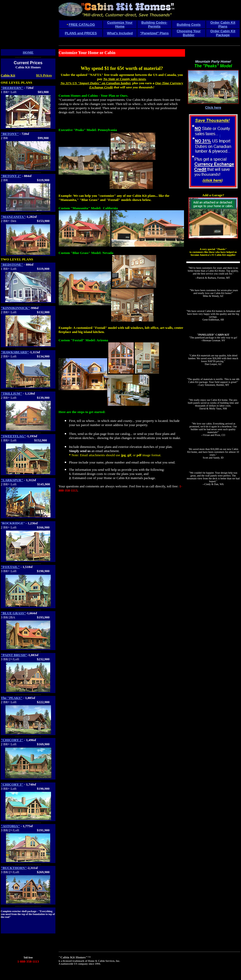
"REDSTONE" (12, 264)
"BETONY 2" (11, 176)
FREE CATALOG (82, 25)
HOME (28, 52)
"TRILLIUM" (11, 393)
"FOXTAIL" (10, 567)
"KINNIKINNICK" (15, 308)
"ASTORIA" (10, 826)
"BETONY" (10, 134)
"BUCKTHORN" (14, 868)
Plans (164, 33)
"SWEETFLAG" (13, 436)
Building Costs (189, 25)
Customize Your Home (120, 24)
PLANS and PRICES (81, 33)
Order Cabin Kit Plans (223, 24)
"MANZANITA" (13, 217)
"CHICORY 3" (12, 784)
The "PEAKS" (12, 698)
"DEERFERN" (12, 88)
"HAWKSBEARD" (15, 352)
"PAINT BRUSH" (14, 655)
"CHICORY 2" (12, 740)
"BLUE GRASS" (13, 613)
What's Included (120, 33)
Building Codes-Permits (154, 24)
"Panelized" (149, 33)
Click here (213, 107)
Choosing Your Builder (189, 33)
